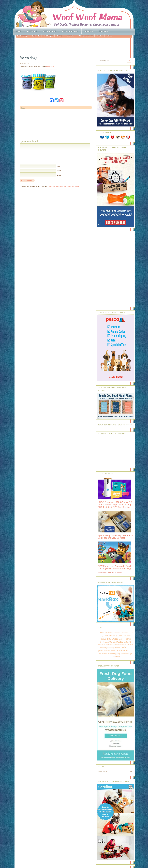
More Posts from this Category (110, 573)
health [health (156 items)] (114, 645)
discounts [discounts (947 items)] (106, 639)
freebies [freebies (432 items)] (104, 642)
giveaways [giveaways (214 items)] (109, 644)
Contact (100, 36)
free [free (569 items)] (129, 639)
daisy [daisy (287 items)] (115, 636)
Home (18, 31)
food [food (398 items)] (125, 639)
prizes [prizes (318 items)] (113, 651)
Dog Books (36, 36)
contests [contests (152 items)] (131, 633)
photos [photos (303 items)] (101, 651)
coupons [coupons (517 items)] (109, 636)
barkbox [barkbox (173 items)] (114, 633)
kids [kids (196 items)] (132, 645)
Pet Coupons (50, 31)
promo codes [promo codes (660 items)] (122, 651)
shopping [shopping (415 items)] (116, 653)
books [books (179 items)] (118, 633)
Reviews (89, 31)
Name (58, 166)
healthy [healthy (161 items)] (118, 645)
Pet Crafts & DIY (70, 31)
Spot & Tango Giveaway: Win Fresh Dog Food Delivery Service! (115, 537)
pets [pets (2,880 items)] (123, 647)
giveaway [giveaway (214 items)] (102, 644)
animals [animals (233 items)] (108, 633)
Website (59, 175)
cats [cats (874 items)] (123, 632)
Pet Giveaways (22, 36)
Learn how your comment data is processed (64, 186)
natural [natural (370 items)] (103, 648)
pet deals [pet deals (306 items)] (110, 648)
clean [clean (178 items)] (127, 633)
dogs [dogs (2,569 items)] (115, 638)
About (110, 36)
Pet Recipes (49, 36)
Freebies (103, 31)
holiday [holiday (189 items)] (123, 645)
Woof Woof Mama (74, 14)
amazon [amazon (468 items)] (102, 633)
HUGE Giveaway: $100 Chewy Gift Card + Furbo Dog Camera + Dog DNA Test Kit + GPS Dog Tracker (115, 505)
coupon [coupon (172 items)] (103, 636)
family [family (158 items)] (120, 639)
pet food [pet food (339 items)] (117, 648)
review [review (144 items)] (131, 651)
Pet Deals (32, 31)
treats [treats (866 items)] (114, 656)
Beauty (60, 36)
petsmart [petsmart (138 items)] (129, 648)
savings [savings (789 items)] (108, 653)
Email (58, 171)
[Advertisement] (76, 46)
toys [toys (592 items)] (130, 653)
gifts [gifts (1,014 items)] (129, 642)
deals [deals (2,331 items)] (121, 635)
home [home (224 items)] (128, 644)
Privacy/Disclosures (86, 36)
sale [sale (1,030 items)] (101, 653)
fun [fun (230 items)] (125, 642)
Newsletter (70, 36)
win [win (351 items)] (119, 656)
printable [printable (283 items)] (107, 651)
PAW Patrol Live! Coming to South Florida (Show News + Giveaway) (115, 567)
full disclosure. (50, 67)
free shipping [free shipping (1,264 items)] (115, 642)
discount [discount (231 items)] (128, 636)
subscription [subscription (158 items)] (124, 654)
